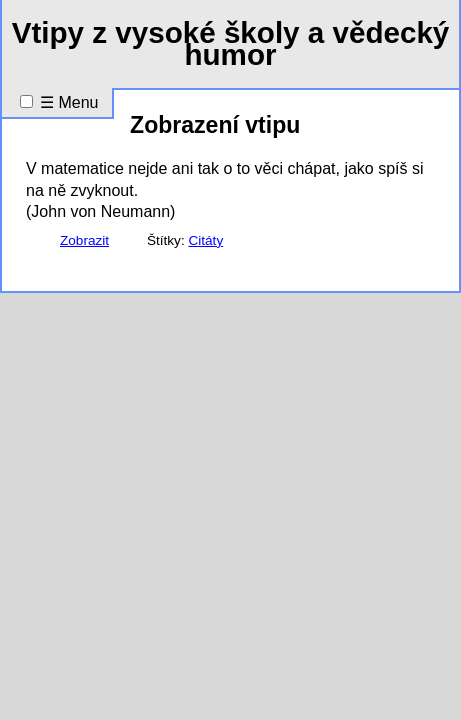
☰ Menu (69, 102)
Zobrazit (84, 240)
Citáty (205, 240)
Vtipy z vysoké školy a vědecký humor (231, 43)
